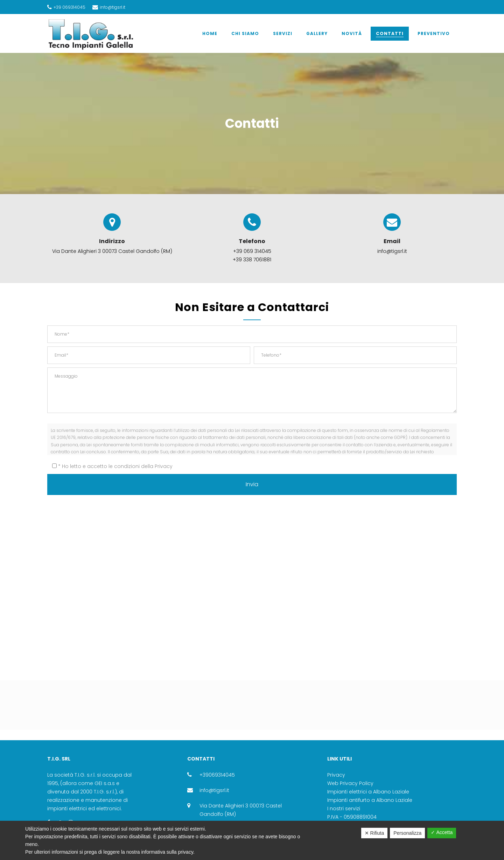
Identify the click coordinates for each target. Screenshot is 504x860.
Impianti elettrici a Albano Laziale (368, 792)
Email (392, 234)
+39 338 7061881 (252, 260)
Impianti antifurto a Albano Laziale (370, 800)
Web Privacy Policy (350, 783)
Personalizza (407, 833)
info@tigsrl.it (214, 790)
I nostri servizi (344, 809)
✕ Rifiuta (374, 833)
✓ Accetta (442, 832)
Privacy (164, 466)
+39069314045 (217, 775)
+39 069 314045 (252, 251)
